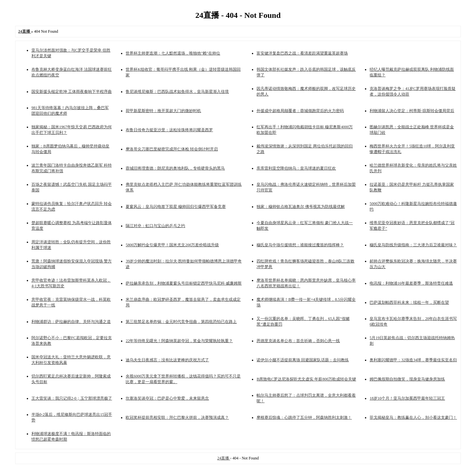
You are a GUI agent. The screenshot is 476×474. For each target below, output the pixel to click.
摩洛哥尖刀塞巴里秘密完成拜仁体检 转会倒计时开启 (172, 149)
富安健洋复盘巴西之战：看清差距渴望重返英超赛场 (302, 53)
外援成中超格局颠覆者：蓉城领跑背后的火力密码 (300, 111)
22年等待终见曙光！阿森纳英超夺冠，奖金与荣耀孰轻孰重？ (179, 341)
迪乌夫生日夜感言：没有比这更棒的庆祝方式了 (167, 360)
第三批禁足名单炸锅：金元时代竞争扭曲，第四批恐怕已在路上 (181, 322)
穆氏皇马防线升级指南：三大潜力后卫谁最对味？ (413, 245)
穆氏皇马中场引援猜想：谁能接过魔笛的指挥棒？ (300, 245)
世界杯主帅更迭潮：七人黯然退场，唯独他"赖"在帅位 (173, 53)
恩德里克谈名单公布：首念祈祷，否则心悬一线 (298, 341)
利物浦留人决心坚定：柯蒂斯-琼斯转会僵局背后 (412, 111)
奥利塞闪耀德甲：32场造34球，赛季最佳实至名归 (413, 360)
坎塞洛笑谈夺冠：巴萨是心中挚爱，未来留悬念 (167, 398)
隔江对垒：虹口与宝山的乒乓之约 (155, 226)
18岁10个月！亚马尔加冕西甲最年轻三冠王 (407, 398)
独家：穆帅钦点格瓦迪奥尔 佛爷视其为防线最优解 (301, 207)
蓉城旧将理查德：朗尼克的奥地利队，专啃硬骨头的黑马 (175, 168)
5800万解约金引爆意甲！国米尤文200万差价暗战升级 (172, 245)
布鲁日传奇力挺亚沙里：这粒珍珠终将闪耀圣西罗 (169, 130)
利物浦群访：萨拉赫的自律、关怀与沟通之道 (71, 322)
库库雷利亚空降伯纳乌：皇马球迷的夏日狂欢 (296, 168)
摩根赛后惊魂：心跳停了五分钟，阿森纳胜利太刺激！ (304, 417)
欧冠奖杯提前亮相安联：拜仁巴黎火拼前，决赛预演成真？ (177, 417)
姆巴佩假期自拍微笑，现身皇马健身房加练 (407, 379)
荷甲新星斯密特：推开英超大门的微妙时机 (163, 111)
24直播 (224, 458)
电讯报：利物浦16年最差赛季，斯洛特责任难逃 (411, 283)
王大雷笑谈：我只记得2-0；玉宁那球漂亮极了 (72, 398)
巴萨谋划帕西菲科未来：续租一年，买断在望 (409, 302)
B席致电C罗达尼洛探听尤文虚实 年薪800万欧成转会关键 (306, 379)
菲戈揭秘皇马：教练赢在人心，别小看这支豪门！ (413, 417)
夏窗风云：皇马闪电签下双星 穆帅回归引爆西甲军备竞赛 (176, 207)
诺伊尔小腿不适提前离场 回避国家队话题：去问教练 (303, 360)
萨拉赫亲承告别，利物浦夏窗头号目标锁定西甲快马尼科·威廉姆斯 (184, 283)
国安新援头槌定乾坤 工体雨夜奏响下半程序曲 (72, 92)
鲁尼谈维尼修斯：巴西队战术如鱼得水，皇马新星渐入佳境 (177, 92)
